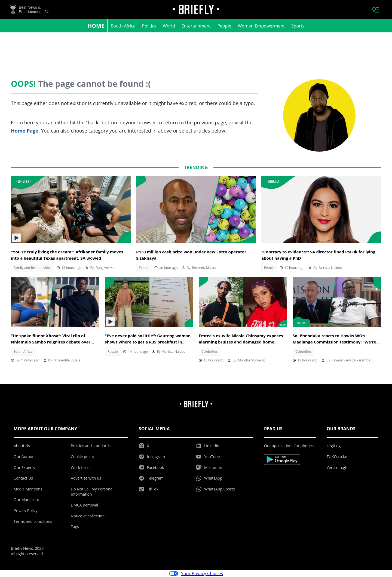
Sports (298, 26)
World (169, 26)
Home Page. (25, 131)
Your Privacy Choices (196, 574)
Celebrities (209, 352)
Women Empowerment (261, 26)
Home (96, 26)
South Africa (123, 26)
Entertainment (196, 26)
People (224, 26)
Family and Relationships (33, 268)
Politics (149, 26)
